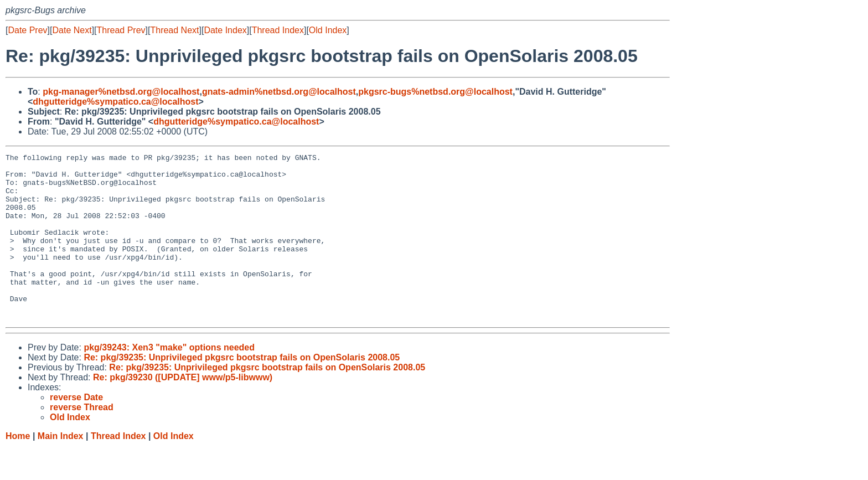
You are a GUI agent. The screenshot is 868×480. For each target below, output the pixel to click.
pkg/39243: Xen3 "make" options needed (169, 381)
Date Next (72, 30)
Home (18, 469)
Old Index (328, 30)
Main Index (61, 469)
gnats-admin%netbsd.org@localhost (279, 92)
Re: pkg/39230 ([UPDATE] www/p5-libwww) (183, 411)
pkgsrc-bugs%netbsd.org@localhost (435, 92)
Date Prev (27, 30)
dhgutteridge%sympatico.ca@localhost (115, 102)
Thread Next (174, 30)
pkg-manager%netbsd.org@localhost (121, 92)
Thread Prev (121, 30)
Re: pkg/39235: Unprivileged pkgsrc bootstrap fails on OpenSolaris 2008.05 (242, 391)
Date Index (225, 30)
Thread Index (278, 30)
